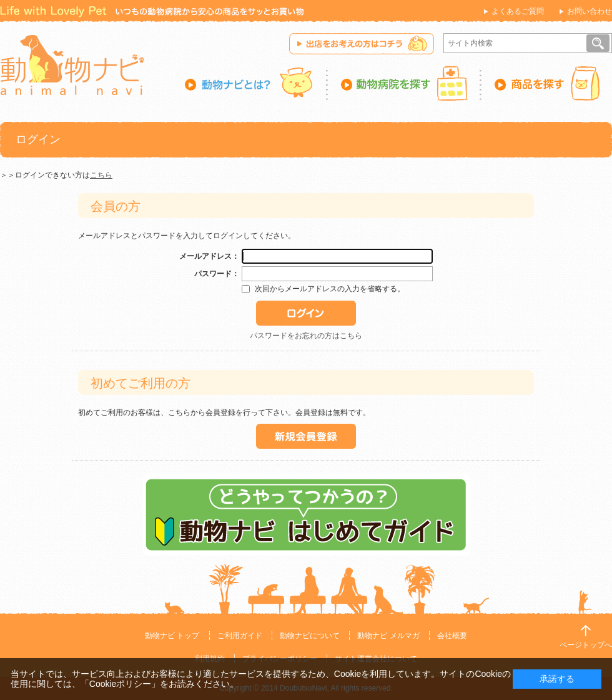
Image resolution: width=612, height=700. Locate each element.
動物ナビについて (310, 636)
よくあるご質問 (518, 11)
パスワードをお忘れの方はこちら (306, 336)
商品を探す (547, 83)
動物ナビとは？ (256, 83)
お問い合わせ (590, 11)
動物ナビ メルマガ (388, 636)
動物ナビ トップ (172, 636)
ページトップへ (586, 645)
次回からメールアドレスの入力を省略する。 (330, 289)
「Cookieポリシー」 (121, 684)
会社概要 (452, 636)
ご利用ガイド (240, 636)
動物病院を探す (405, 83)
